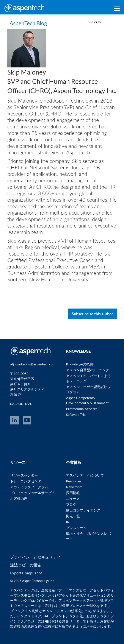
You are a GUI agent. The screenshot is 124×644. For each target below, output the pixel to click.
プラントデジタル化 (67, 616)
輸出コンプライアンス (83, 510)
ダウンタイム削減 (24, 611)
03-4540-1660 (21, 404)
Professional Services (82, 409)
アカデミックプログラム (29, 487)
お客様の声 (19, 498)
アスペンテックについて (85, 475)
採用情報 (73, 493)
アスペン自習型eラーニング (88, 370)
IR (68, 522)
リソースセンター (24, 475)
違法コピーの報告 (26, 565)
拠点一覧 (73, 516)
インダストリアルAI (33, 616)
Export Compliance (26, 573)
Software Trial (76, 414)
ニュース (73, 498)
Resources (74, 481)
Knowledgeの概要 (80, 364)
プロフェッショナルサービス (33, 493)
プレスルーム (76, 528)
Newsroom (74, 487)
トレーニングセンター (27, 481)
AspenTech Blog (34, 23)
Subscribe (95, 22)
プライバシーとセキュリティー (37, 557)
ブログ (71, 504)
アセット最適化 (71, 595)
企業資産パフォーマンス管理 (64, 590)
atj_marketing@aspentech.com (33, 364)
